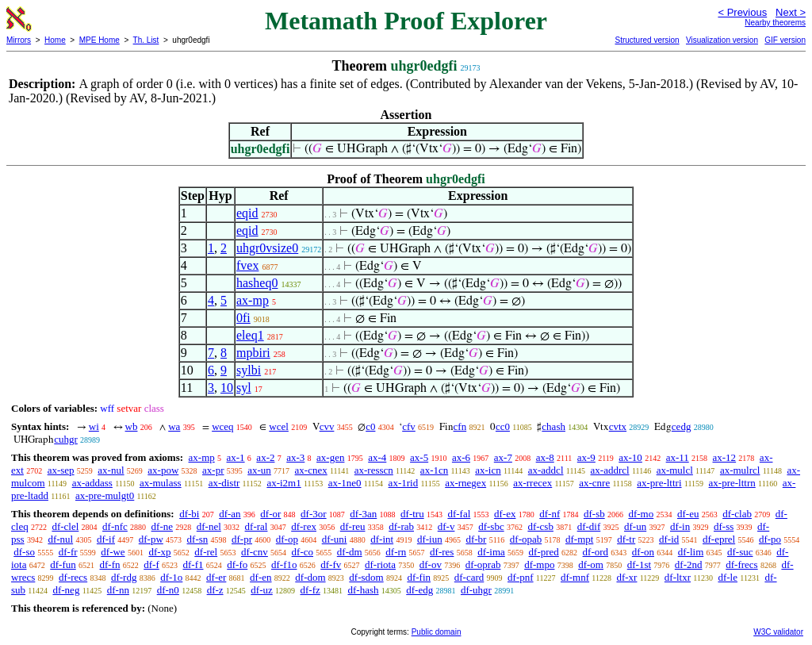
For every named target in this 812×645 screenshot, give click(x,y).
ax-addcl (546, 470)
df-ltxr (678, 577)
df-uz (261, 590)
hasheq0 (257, 283)
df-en (260, 577)
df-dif (589, 526)
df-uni (335, 539)
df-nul (60, 539)
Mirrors (19, 40)
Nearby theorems (775, 23)
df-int (382, 539)
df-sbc (491, 526)
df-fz (310, 590)
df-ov (431, 564)
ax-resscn (374, 470)
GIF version (785, 40)
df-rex (304, 526)
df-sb (594, 514)
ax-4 (377, 457)
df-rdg (124, 577)
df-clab (737, 514)
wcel (279, 426)
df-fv (331, 564)
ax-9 (586, 457)
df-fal (459, 514)
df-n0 (168, 590)
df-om (591, 564)
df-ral (257, 526)
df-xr (626, 577)
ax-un (259, 470)
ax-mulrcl (740, 470)
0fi (243, 318)
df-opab (526, 539)
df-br (476, 539)
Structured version (647, 40)
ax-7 (503, 457)
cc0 (503, 426)
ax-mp (253, 300)
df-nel (209, 526)
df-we (113, 552)
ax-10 (630, 457)
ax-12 (725, 457)
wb (132, 426)
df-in (680, 526)
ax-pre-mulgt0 (105, 495)
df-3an (363, 514)
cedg (682, 426)
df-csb (540, 526)
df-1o (171, 577)
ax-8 (545, 457)
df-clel (65, 526)
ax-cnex (311, 470)
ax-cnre (594, 483)
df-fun (63, 564)
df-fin (419, 577)
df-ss (724, 526)
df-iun (430, 539)
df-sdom (366, 577)
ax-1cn (434, 470)
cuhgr (66, 439)
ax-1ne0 (345, 483)
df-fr (68, 552)
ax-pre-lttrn (732, 483)
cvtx (618, 426)
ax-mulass (161, 483)
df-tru (412, 514)
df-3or (314, 514)
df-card (469, 577)
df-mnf (575, 577)
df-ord (596, 552)
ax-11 (678, 457)
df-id (669, 539)
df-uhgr (476, 590)
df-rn (396, 552)
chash (553, 426)
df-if (106, 539)
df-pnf (521, 577)
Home (55, 40)
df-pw (151, 539)
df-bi (189, 514)
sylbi (249, 370)
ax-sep (61, 470)
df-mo (641, 514)
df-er (216, 577)
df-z (215, 590)
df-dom (310, 577)
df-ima (491, 552)
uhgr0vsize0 (267, 248)
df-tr (626, 539)
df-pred (544, 552)
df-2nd (689, 564)
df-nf (550, 514)
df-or (270, 514)
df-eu (688, 514)
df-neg (66, 590)
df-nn (118, 590)
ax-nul (111, 470)
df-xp (159, 552)
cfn (460, 426)
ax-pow (163, 470)
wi (94, 426)
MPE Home (100, 40)
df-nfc (115, 526)
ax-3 (295, 457)
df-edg (419, 590)
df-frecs (741, 564)
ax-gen (330, 457)
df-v (446, 526)
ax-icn (488, 470)
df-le (728, 577)
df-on (643, 552)
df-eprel (719, 539)
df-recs (73, 577)
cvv (327, 426)
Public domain (437, 632)
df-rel (206, 552)
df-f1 (193, 564)
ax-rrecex (532, 483)
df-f (151, 564)
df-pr (242, 539)
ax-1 (236, 457)
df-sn (198, 539)
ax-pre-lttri (659, 483)
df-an (230, 514)
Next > (791, 12)
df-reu (353, 526)
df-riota (380, 564)
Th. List (146, 40)
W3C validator (778, 632)
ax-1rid (404, 483)
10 (227, 388)
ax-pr (213, 470)
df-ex (505, 514)
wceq (222, 426)
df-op (287, 539)
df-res (442, 552)
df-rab (401, 526)
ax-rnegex (465, 483)
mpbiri (253, 353)
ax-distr (224, 483)
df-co (303, 552)
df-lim (691, 552)
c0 (370, 426)
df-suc (740, 552)
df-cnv (255, 552)
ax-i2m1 (283, 483)
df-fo (237, 564)
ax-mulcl (675, 470)
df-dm (350, 552)
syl (244, 388)
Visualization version (722, 40)
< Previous (742, 12)
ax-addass (92, 483)
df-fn (110, 564)
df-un (635, 526)
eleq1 (250, 335)
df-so (24, 552)
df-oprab (483, 564)
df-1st (639, 564)
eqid (247, 213)
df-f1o (284, 564)
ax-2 (265, 457)
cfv (409, 426)
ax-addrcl (610, 470)
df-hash (364, 590)
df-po (770, 539)
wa (174, 426)
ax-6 (461, 457)
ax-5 (419, 457)
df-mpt (579, 539)
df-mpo (539, 564)
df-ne (162, 526)
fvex (247, 265)
